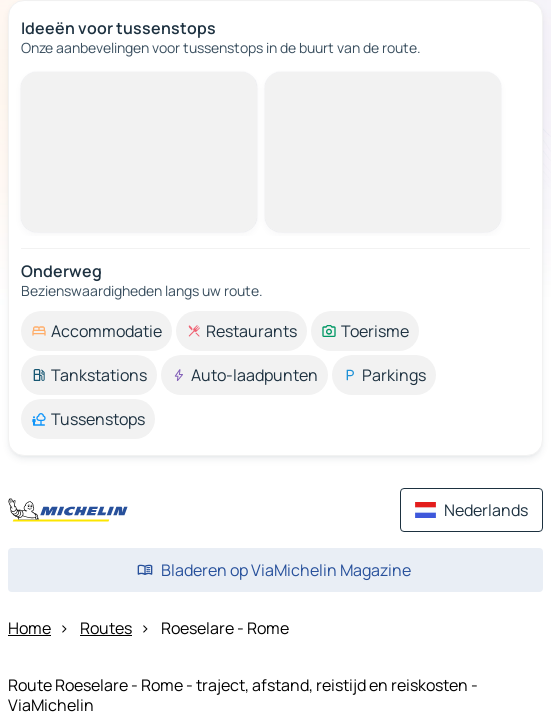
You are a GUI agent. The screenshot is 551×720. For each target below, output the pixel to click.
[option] (96, 331)
